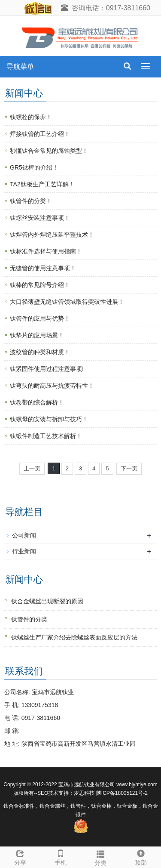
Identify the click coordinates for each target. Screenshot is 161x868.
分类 (101, 857)
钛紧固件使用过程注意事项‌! (47, 369)
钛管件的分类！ (31, 201)
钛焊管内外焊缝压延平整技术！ (52, 235)
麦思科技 (84, 793)
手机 (61, 856)
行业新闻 (24, 551)
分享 (20, 856)
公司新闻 (24, 535)
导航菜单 (20, 66)
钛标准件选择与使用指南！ (46, 251)
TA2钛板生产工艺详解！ (42, 184)
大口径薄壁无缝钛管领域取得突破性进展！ (67, 302)
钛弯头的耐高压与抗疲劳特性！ (52, 386)
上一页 (32, 468)
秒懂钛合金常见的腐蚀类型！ (49, 151)
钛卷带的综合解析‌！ (37, 402)
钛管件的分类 (29, 619)
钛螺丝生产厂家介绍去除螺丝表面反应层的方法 (74, 637)
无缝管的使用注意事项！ (43, 268)
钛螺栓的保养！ (31, 117)
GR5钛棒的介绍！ (34, 167)
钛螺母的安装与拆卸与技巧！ (49, 419)
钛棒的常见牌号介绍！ (40, 285)
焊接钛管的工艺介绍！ (40, 134)
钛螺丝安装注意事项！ (40, 218)
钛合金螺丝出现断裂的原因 (47, 601)
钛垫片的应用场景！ (37, 335)
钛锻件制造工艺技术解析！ (46, 436)
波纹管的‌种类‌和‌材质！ (40, 352)
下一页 (129, 468)
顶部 (141, 856)
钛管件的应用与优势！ (40, 318)
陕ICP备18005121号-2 (122, 793)
